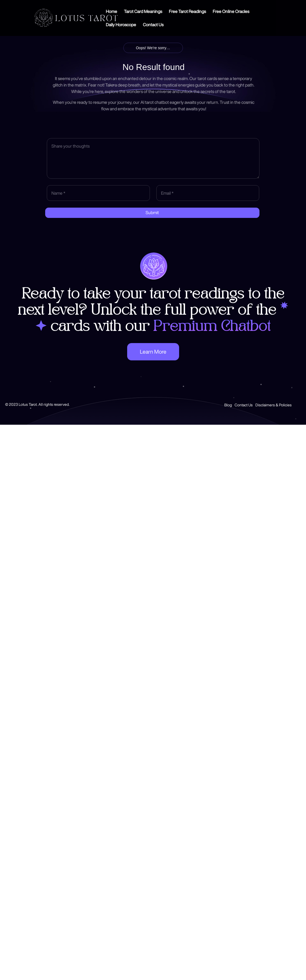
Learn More (153, 352)
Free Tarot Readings (187, 11)
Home (111, 11)
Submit (152, 212)
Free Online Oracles (231, 11)
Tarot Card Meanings (143, 11)
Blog (228, 405)
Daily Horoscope (121, 25)
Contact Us (153, 25)
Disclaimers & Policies (274, 405)
